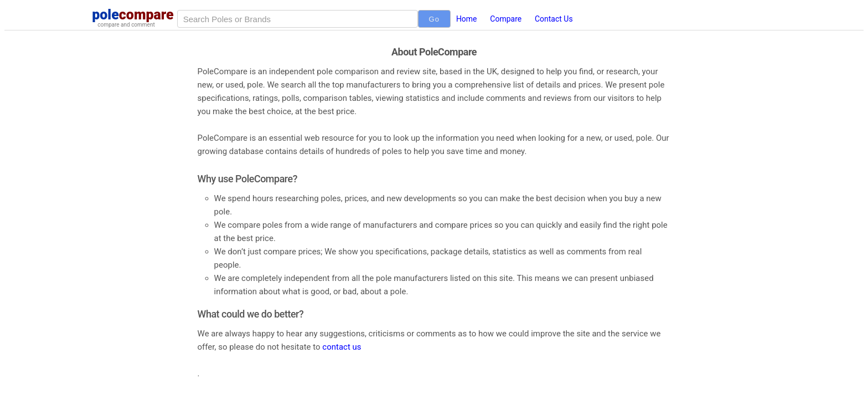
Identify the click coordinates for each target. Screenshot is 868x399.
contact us (342, 347)
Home (467, 19)
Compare (506, 19)
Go (434, 19)
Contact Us (554, 19)
